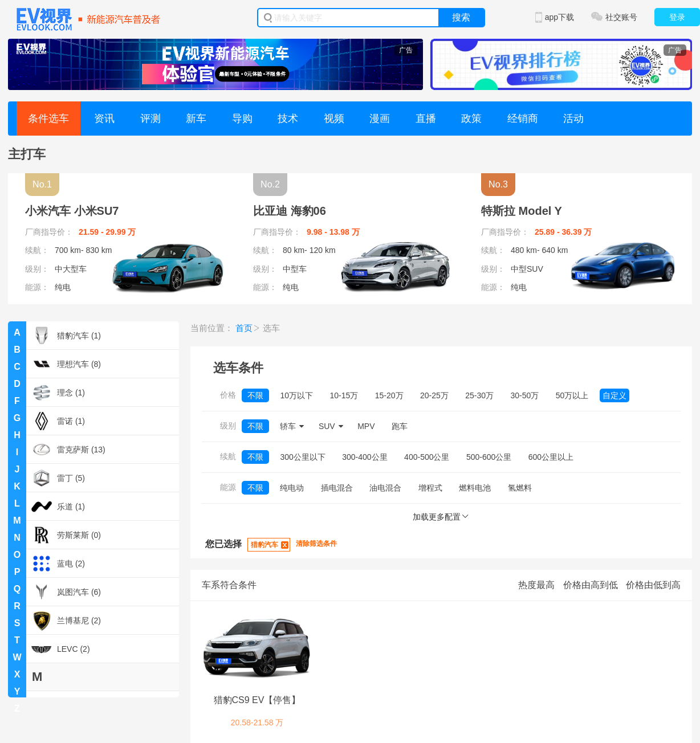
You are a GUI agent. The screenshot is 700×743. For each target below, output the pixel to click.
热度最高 (536, 585)
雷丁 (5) (58, 478)
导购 (242, 119)
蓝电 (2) (58, 564)
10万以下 (296, 395)
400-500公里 (427, 457)
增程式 (430, 488)
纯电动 (292, 488)
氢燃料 (520, 488)
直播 (426, 119)
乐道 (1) (58, 507)
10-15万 (344, 395)
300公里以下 (302, 457)
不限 (255, 395)
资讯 (104, 119)
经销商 (523, 119)
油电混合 (385, 488)
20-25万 (434, 395)
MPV (366, 426)
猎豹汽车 (264, 545)
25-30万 (479, 395)
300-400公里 (365, 457)
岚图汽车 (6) (66, 592)
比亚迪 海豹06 (290, 211)
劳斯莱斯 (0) (66, 535)
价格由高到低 (591, 585)
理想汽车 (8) (66, 364)
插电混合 (337, 488)
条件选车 (48, 119)
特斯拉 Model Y (522, 211)
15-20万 (389, 395)
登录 (677, 17)
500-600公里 (489, 457)
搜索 (461, 17)
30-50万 (525, 395)
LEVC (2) (60, 649)
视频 (334, 119)
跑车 (400, 426)
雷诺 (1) (58, 421)
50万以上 (572, 395)
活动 (573, 119)
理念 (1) (58, 393)
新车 (196, 119)
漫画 (380, 119)
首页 (244, 328)
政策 (471, 119)
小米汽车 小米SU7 (72, 211)
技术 (288, 119)
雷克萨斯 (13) (68, 450)
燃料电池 (475, 488)
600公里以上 (551, 457)
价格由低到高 (653, 585)
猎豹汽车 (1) (66, 336)
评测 (150, 119)
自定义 (614, 395)
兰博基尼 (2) (66, 620)
